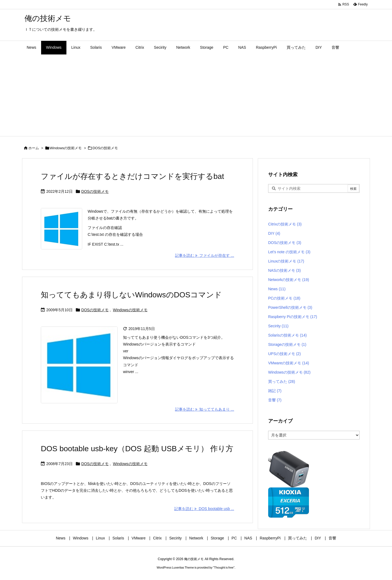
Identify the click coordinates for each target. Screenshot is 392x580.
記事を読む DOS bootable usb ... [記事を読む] (204, 509)
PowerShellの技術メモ (290, 307)
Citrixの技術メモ (285, 224)
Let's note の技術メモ (289, 252)
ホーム (34, 148)
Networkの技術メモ (289, 280)
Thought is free (224, 567)
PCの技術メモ (284, 298)
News (277, 289)
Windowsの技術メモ (66, 148)
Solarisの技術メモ (287, 335)
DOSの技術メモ (95, 191)
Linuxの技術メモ (286, 261)
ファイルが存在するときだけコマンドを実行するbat (132, 176)
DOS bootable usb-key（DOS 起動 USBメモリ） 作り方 (137, 449)
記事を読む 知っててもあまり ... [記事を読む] (205, 409)
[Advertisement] (196, 95)
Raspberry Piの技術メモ (293, 317)
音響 (275, 400)
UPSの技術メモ (284, 354)
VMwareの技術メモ (289, 363)
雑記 (275, 391)
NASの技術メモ (284, 270)
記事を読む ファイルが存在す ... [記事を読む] (205, 255)
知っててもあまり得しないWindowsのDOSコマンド (131, 295)
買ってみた (282, 381)
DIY (274, 233)
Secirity (278, 326)
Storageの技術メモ (287, 344)
